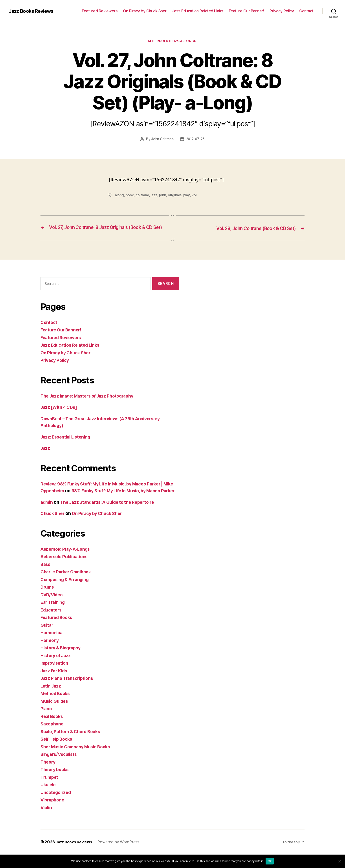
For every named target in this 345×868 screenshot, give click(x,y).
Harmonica (52, 646)
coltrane (143, 196)
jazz (154, 196)
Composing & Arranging (67, 593)
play (187, 196)
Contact (306, 11)
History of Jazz (57, 669)
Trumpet (50, 791)
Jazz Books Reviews (34, 11)
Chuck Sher (53, 527)
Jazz (46, 455)
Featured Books (58, 631)
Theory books (56, 783)
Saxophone (53, 737)
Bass (46, 578)
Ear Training (54, 616)
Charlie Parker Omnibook (68, 585)
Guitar (47, 639)
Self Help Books (58, 753)
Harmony (50, 654)
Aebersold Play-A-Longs (172, 42)
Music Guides (56, 715)
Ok (270, 861)
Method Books (57, 707)
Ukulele (49, 798)
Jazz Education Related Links (198, 11)
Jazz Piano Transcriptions (69, 692)
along (119, 196)
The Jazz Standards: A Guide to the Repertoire (113, 516)
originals (175, 196)
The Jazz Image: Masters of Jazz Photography (91, 402)
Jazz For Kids (55, 684)
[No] (339, 861)
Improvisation (56, 677)
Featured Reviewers (100, 11)
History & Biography (63, 661)
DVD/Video (53, 608)
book (130, 196)
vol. (195, 196)
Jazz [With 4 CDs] (60, 414)
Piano (47, 722)
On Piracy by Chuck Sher (145, 11)
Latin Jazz (51, 700)
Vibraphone (53, 813)
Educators (52, 624)
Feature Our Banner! (247, 11)
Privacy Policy (282, 11)
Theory (49, 776)
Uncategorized (57, 806)
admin (47, 516)
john (163, 196)
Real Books (53, 730)
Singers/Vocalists (60, 768)
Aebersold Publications (66, 570)
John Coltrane (162, 140)
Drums (48, 601)
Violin (47, 821)
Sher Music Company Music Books (79, 760)
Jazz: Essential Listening (67, 443)
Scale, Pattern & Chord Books (73, 745)
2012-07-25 (195, 140)
